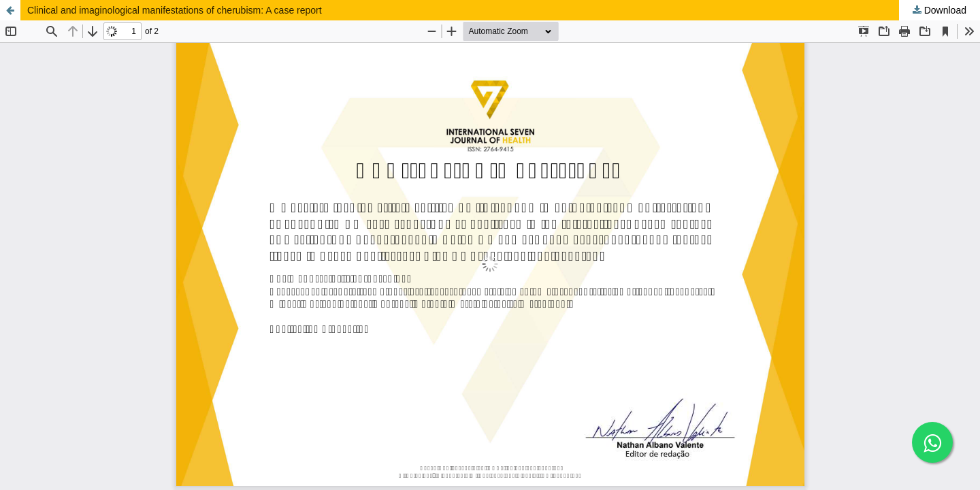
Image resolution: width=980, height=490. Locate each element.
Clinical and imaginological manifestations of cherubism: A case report (175, 10)
